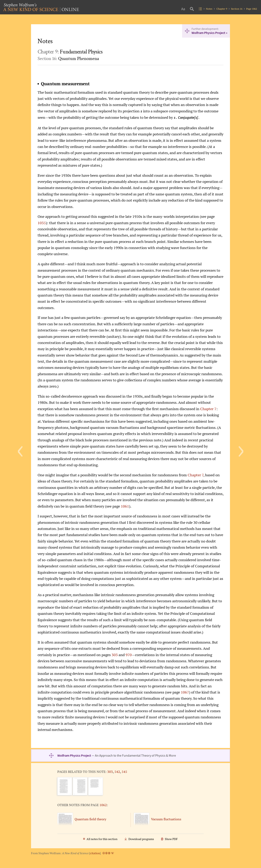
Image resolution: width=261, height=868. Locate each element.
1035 (42, 223)
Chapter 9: (70, 52)
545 (124, 772)
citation (95, 853)
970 (129, 655)
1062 (103, 805)
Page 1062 (252, 9)
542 (117, 772)
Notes (209, 9)
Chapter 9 (222, 9)
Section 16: (68, 59)
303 (115, 655)
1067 (185, 692)
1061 (125, 506)
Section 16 (237, 9)
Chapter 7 (208, 409)
